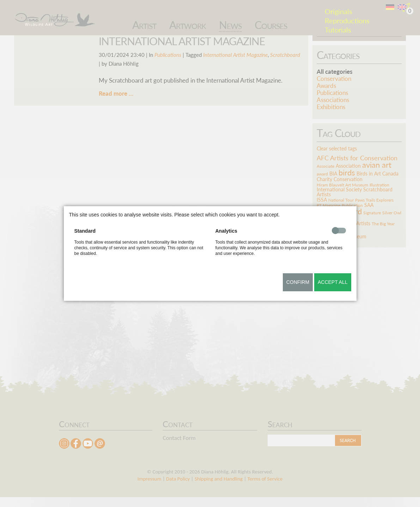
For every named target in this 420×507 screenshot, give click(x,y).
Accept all (333, 282)
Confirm (298, 282)
